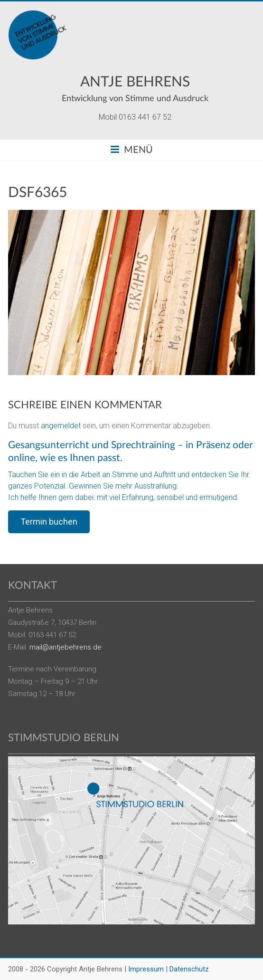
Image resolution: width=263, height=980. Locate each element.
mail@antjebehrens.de (66, 647)
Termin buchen (49, 522)
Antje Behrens (135, 82)
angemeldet (61, 426)
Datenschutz (189, 969)
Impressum (146, 969)
